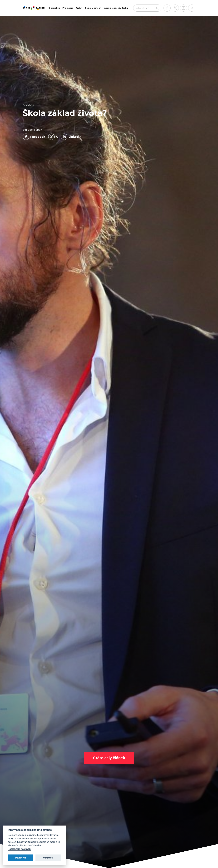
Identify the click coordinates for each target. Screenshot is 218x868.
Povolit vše (21, 858)
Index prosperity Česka (116, 8)
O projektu (54, 8)
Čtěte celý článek (109, 758)
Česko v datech (93, 8)
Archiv (79, 8)
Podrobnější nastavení (19, 849)
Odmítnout (48, 858)
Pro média (68, 8)
